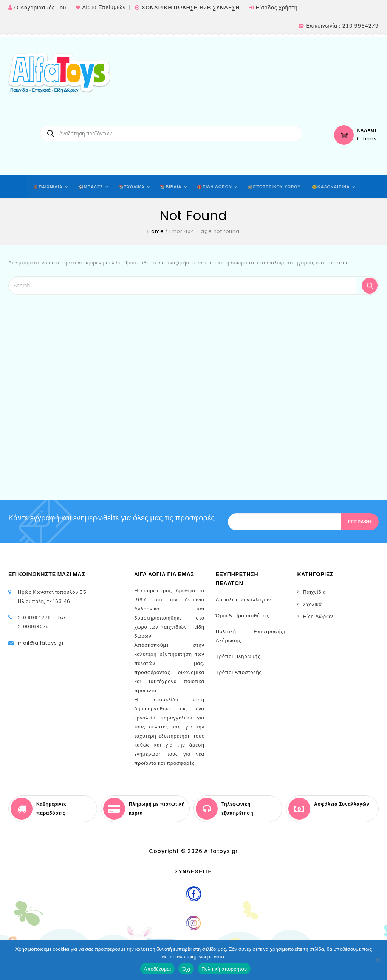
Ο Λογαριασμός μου (40, 8)
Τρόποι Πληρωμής (238, 656)
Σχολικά (312, 604)
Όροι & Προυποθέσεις (243, 616)
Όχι (186, 969)
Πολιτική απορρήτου (224, 969)
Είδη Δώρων (318, 616)
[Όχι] (378, 960)
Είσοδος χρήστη (276, 8)
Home (156, 231)
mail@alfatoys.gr (41, 643)
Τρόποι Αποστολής (239, 672)
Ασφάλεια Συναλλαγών (243, 600)
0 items (367, 139)
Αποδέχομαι (158, 969)
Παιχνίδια (314, 592)
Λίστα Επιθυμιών (104, 7)
